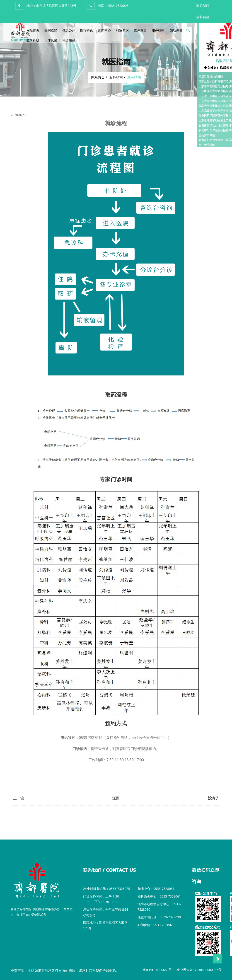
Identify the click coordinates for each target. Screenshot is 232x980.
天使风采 (51, 40)
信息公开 (69, 30)
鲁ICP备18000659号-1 (159, 970)
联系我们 (203, 6)
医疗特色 (87, 30)
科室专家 (122, 30)
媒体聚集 (140, 30)
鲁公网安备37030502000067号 (199, 970)
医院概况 (51, 30)
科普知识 (69, 40)
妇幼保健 (176, 30)
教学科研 (33, 40)
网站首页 (33, 30)
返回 (116, 798)
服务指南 (158, 30)
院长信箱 (203, 17)
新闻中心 (104, 30)
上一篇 (19, 798)
